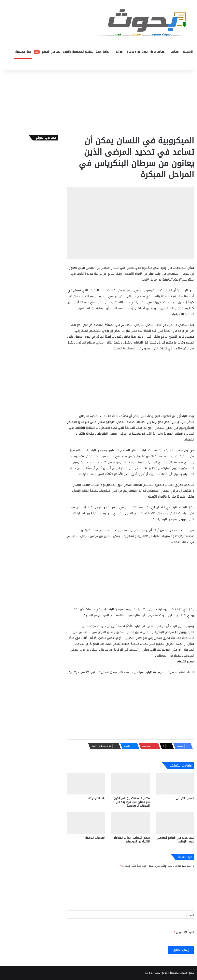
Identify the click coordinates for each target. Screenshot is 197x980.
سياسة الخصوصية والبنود (78, 52)
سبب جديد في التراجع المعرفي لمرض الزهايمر (175, 840)
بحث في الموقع (47, 52)
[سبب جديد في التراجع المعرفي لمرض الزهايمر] (175, 823)
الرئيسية (188, 52)
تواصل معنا (103, 52)
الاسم (190, 915)
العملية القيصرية (184, 798)
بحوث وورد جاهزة (137, 52)
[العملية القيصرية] (175, 783)
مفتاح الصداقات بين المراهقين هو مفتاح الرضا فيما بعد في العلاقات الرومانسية (132, 802)
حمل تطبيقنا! (23, 52)
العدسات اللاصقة (95, 838)
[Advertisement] (98, 102)
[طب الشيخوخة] (86, 783)
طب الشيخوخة (97, 798)
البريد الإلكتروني (184, 932)
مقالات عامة (157, 52)
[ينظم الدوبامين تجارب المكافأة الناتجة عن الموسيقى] (130, 823)
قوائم (119, 52)
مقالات (175, 52)
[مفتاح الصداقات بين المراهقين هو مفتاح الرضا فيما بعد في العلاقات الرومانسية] (130, 783)
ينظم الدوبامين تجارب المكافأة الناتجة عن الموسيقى (132, 840)
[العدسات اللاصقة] (86, 823)
